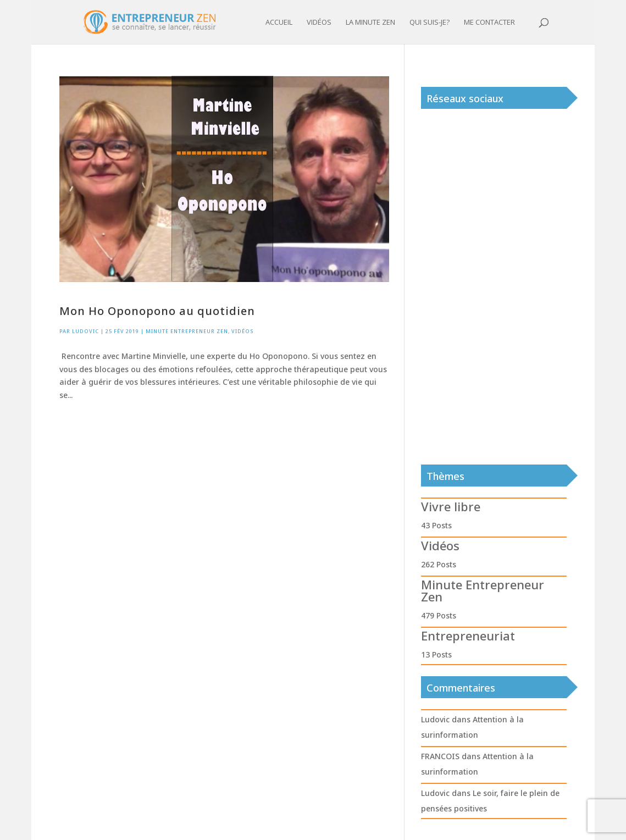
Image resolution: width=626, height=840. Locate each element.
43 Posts (436, 525)
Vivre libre (451, 506)
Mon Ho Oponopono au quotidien (157, 311)
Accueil (279, 23)
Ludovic (85, 331)
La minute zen (370, 23)
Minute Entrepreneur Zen (187, 331)
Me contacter (489, 23)
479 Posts (439, 615)
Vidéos (319, 23)
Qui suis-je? (430, 23)
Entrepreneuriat (468, 635)
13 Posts (436, 654)
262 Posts (439, 564)
